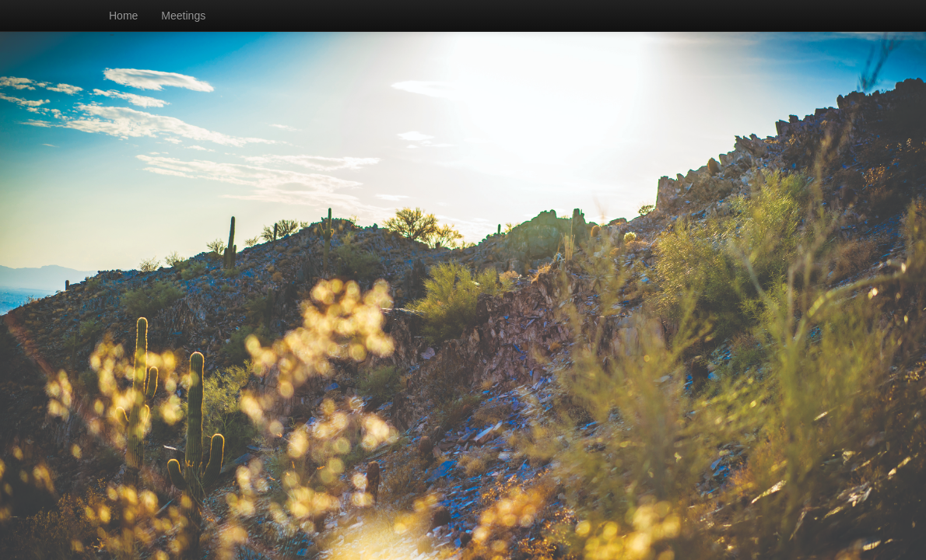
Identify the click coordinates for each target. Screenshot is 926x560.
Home (123, 16)
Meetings (183, 16)
